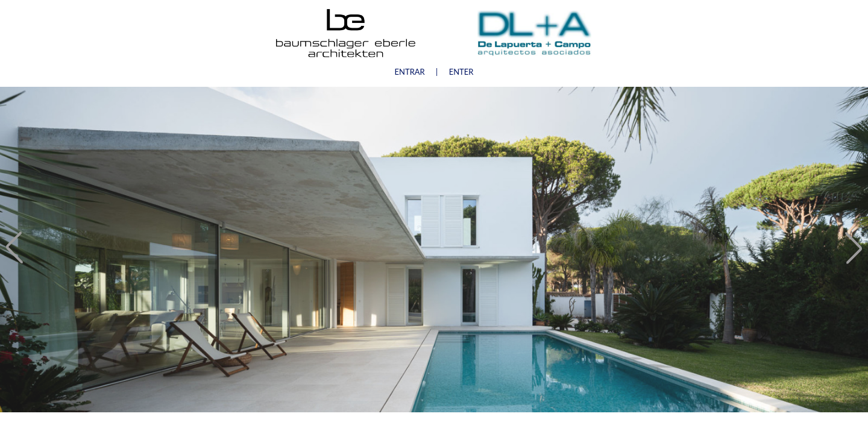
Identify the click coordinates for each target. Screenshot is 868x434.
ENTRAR (410, 72)
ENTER (461, 72)
